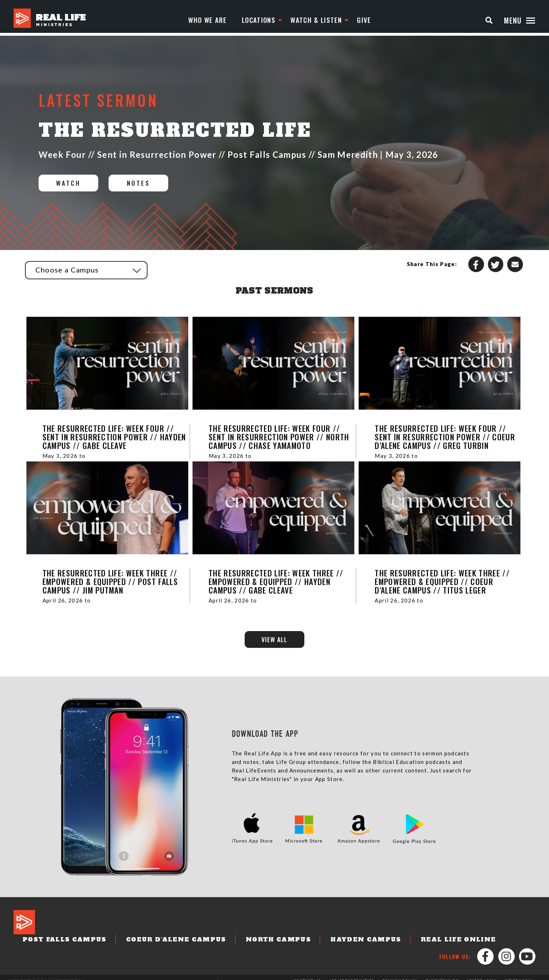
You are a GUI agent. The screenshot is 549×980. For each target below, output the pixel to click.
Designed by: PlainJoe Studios (46, 973)
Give (362, 20)
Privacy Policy (400, 973)
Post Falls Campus (94, 924)
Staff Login (518, 973)
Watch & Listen (313, 20)
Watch (72, 183)
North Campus (285, 924)
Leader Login (482, 973)
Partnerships (442, 973)
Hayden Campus (364, 924)
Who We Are (200, 20)
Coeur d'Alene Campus (194, 924)
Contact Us (308, 973)
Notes (149, 183)
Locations (253, 20)
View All (274, 641)
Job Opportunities (352, 973)
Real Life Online (447, 924)
